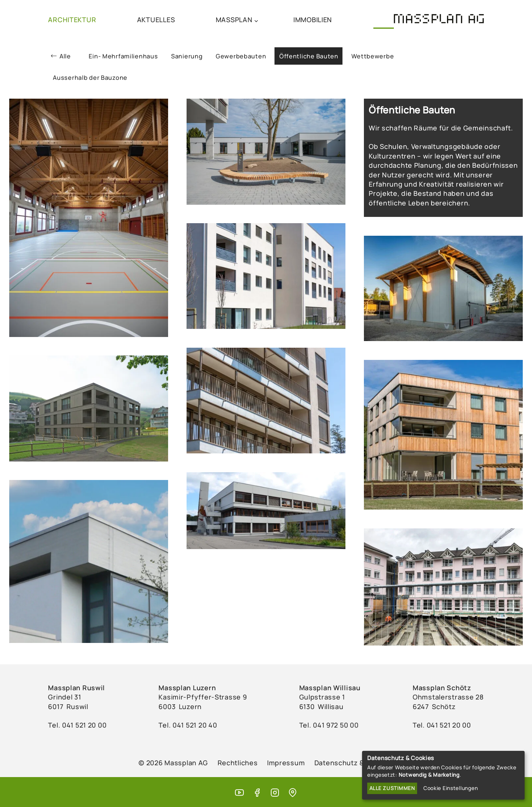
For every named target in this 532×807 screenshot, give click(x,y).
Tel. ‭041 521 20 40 (188, 725)
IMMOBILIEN (313, 20)
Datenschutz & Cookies (354, 763)
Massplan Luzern (187, 688)
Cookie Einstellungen (451, 788)
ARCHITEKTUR (72, 20)
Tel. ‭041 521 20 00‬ (77, 725)
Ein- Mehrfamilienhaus (123, 56)
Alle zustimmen (392, 788)
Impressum (286, 763)
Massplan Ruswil (76, 688)
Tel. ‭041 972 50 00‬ (329, 725)
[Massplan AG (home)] (429, 19)
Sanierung (187, 56)
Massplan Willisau (330, 688)
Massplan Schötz (442, 688)
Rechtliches (238, 763)
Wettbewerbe (373, 56)
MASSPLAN (234, 20)
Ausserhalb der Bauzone (90, 78)
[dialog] (443, 775)
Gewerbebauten (241, 56)
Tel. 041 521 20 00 (442, 725)
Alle (65, 56)
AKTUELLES (156, 20)
